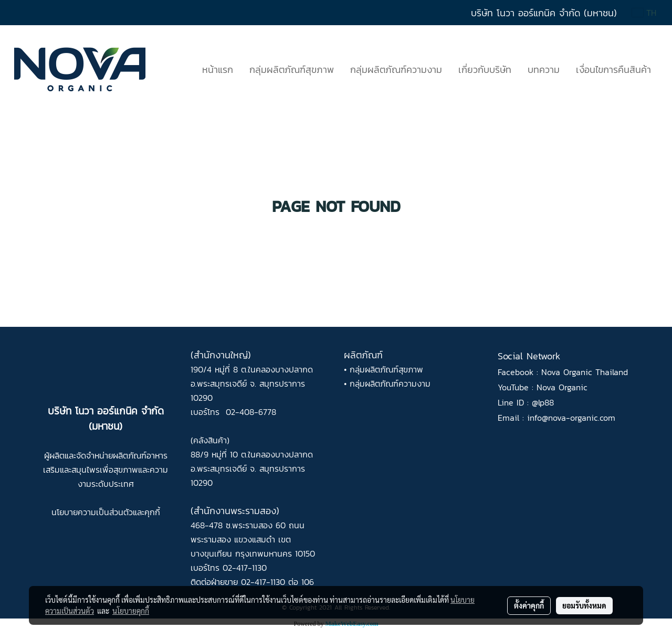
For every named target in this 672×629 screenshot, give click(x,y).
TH (644, 13)
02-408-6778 (251, 412)
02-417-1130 (245, 568)
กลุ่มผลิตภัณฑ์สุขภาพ (292, 70)
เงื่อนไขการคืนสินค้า (613, 70)
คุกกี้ (152, 512)
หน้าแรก (218, 70)
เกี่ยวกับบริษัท (485, 70)
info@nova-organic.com (571, 418)
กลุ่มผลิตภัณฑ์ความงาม (396, 70)
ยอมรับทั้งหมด (584, 605)
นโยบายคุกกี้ (131, 611)
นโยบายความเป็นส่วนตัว (92, 512)
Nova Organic (562, 387)
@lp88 (543, 402)
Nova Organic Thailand (585, 372)
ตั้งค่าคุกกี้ (529, 605)
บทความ (544, 70)
